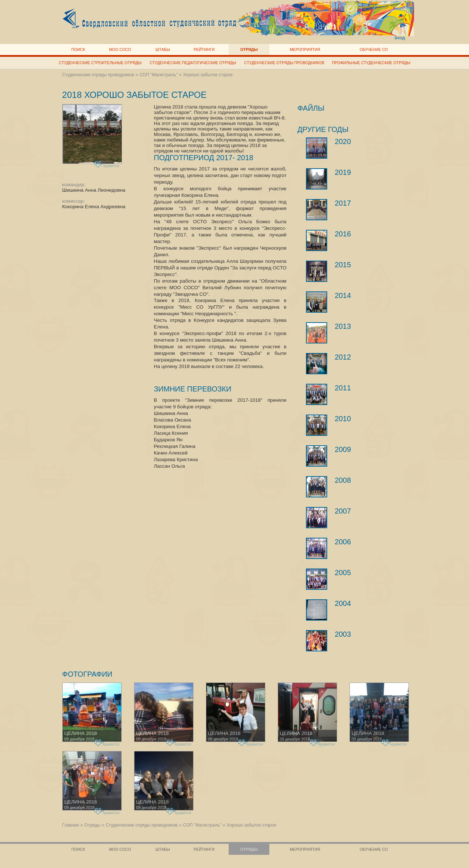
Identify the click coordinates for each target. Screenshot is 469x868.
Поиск (78, 49)
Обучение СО (374, 49)
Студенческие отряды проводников (284, 63)
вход (400, 38)
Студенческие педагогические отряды (193, 63)
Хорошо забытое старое (208, 75)
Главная (71, 825)
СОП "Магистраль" (159, 75)
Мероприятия (305, 49)
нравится (107, 165)
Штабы (163, 49)
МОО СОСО (120, 49)
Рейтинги (204, 49)
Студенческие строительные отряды (100, 63)
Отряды (249, 49)
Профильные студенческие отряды (371, 63)
